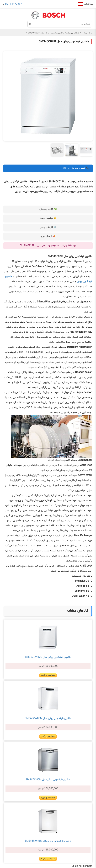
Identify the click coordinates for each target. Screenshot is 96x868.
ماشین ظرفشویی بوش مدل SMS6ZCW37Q (48, 657)
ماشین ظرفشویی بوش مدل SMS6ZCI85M (48, 780)
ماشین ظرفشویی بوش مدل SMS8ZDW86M (48, 841)
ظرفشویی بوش (72, 33)
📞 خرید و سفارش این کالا (76, 168)
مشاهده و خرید (48, 675)
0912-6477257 (13, 4)
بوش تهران (88, 33)
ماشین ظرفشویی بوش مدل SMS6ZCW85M (48, 718)
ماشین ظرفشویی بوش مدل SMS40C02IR (46, 33)
